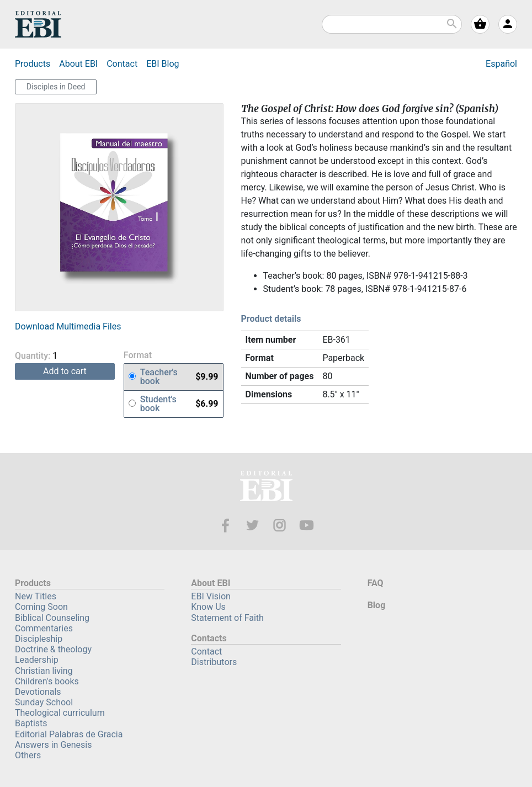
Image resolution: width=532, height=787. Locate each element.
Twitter (252, 525)
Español (501, 64)
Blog (163, 64)
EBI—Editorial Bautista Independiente (266, 488)
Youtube (307, 525)
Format (138, 356)
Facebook (225, 525)
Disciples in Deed (56, 87)
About (78, 64)
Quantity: (51, 356)
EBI (38, 24)
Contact (122, 64)
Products (33, 64)
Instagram (280, 525)
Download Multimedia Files (68, 326)
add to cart (65, 371)
